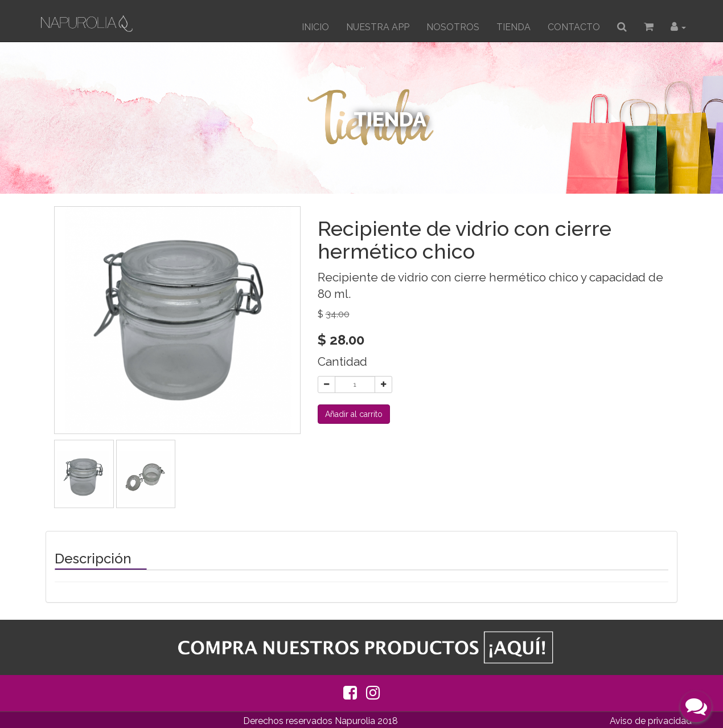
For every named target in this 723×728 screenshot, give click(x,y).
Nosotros (453, 27)
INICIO (315, 27)
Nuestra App (378, 27)
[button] (678, 27)
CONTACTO (574, 27)
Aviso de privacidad (651, 721)
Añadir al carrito (354, 414)
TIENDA (514, 27)
